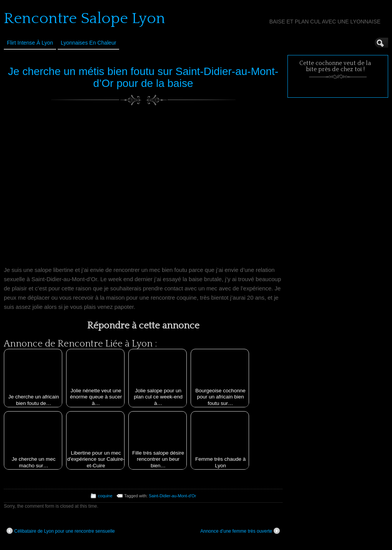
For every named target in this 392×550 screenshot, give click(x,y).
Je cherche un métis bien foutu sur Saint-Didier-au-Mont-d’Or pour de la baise (143, 77)
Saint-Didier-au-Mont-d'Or (172, 496)
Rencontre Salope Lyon (85, 18)
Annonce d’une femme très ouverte (240, 531)
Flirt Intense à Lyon (30, 43)
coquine (105, 496)
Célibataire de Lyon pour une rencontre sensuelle (61, 531)
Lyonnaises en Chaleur (88, 43)
